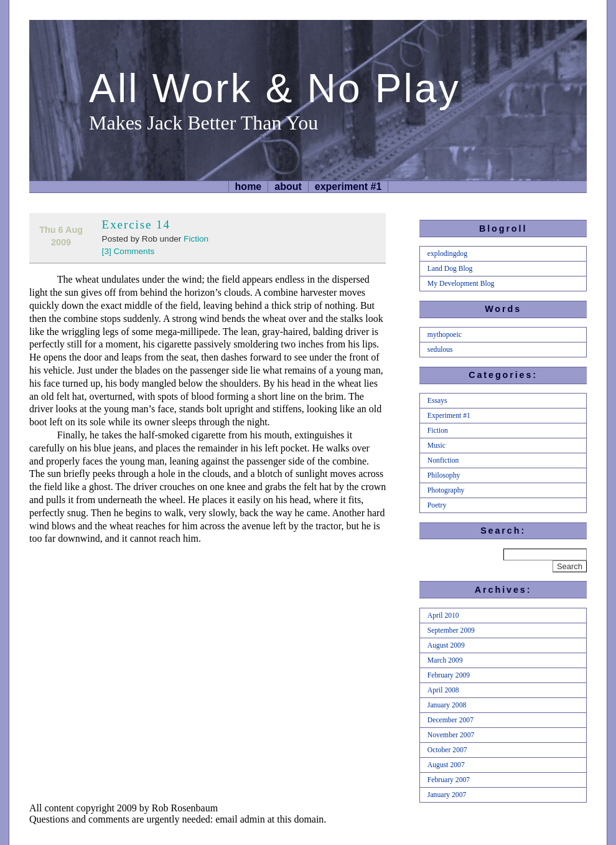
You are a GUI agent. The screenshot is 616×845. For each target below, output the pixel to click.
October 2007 (447, 750)
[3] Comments (128, 251)
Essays (437, 401)
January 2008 (447, 705)
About (288, 186)
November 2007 (451, 735)
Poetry (437, 505)
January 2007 (447, 795)
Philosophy (444, 475)
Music (436, 446)
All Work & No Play (275, 88)
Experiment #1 (348, 186)
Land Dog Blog (450, 269)
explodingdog (447, 254)
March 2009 (445, 660)
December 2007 (450, 720)
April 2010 (443, 616)
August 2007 (446, 765)
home (249, 186)
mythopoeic (445, 335)
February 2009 (449, 675)
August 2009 (446, 645)
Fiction (196, 239)
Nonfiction (443, 460)
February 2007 (449, 780)
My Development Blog (461, 284)
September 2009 (451, 630)
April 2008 (443, 690)
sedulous (440, 350)
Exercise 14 (136, 224)
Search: (503, 531)
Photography (446, 490)
